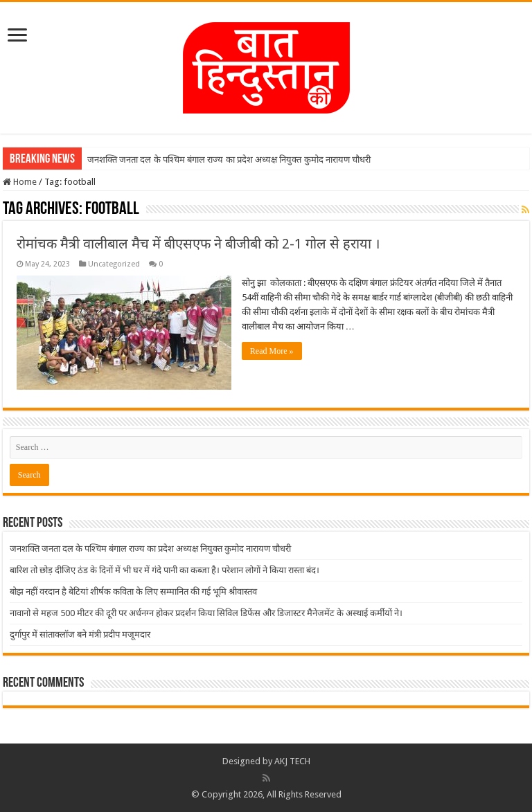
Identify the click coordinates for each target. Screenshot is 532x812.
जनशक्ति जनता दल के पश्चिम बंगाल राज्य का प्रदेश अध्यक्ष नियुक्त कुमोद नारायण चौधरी (229, 160)
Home (20, 182)
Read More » (272, 351)
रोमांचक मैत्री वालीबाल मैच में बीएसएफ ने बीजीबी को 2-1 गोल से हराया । (198, 244)
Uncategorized (114, 264)
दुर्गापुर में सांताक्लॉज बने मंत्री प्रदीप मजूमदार (80, 634)
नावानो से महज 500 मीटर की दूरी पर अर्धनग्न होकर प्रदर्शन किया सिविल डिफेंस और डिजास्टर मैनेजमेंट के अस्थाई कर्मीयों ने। (206, 613)
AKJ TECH (292, 761)
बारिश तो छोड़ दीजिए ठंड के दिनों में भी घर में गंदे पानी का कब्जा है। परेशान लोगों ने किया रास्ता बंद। (165, 570)
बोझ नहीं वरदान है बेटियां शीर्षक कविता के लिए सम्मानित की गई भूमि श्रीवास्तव (133, 592)
